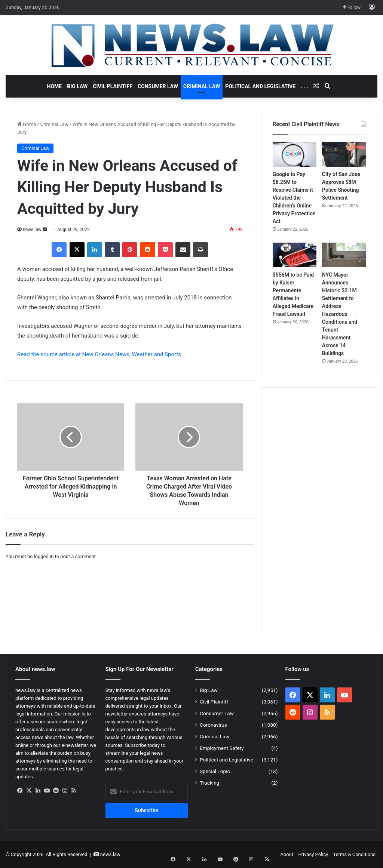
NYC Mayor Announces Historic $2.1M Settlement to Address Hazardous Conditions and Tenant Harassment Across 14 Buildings (340, 314)
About (287, 854)
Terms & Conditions (354, 854)
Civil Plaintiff (113, 86)
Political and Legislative (260, 86)
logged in (44, 556)
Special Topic (215, 771)
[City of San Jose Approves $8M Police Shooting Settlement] (344, 154)
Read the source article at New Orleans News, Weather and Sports (99, 354)
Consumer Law (158, 86)
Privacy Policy (313, 854)
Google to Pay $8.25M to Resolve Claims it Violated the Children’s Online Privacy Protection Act (294, 198)
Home (55, 86)
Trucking (209, 783)
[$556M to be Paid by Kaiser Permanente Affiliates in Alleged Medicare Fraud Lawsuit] (295, 255)
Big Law (77, 86)
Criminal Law (202, 86)
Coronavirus (213, 725)
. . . (304, 86)
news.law (32, 230)
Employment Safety (222, 748)
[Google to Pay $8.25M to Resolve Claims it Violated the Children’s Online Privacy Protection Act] (295, 154)
